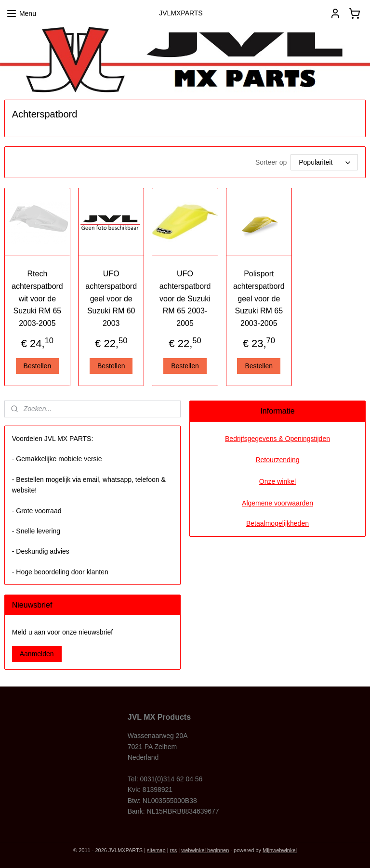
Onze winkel (277, 481)
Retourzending (277, 460)
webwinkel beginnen (205, 850)
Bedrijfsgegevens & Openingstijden (277, 439)
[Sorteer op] (324, 162)
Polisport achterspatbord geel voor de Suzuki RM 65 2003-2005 (259, 298)
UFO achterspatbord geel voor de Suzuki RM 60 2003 (111, 298)
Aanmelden (37, 654)
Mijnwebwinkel (280, 850)
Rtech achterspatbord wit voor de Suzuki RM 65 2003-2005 (37, 298)
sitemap (156, 850)
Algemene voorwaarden (277, 503)
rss (174, 850)
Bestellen (38, 365)
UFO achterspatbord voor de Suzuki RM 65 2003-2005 (185, 298)
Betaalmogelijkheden (277, 523)
